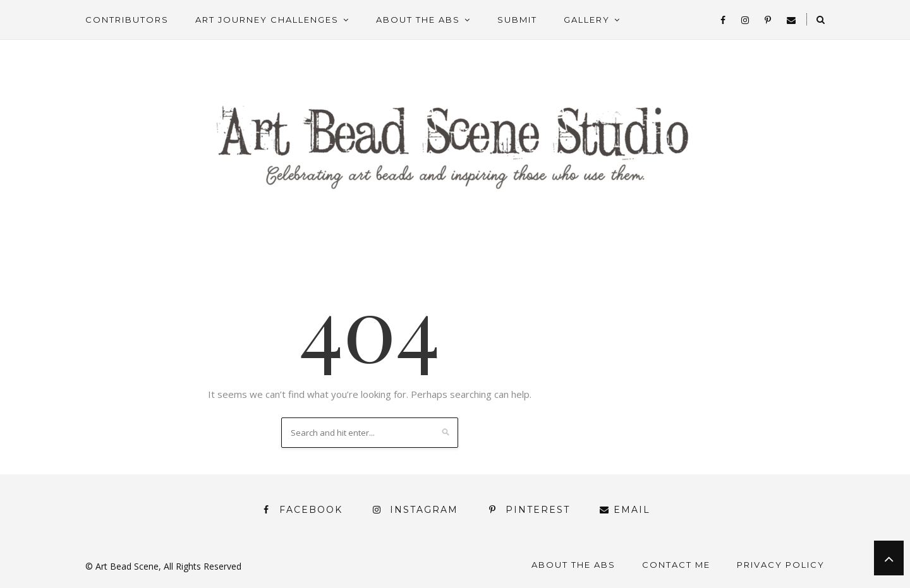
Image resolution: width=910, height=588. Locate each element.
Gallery (587, 20)
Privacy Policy (781, 565)
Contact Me (676, 565)
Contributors (127, 20)
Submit (517, 20)
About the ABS (418, 20)
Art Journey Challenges (267, 20)
